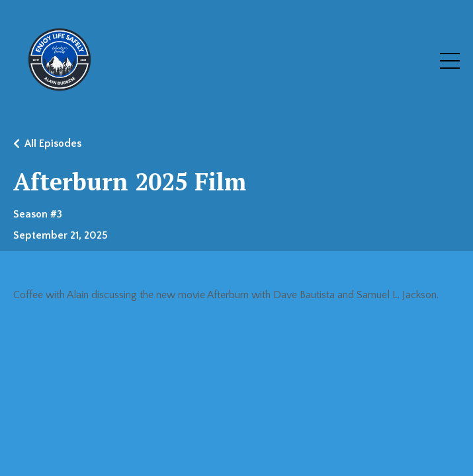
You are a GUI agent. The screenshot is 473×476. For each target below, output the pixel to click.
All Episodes (53, 143)
